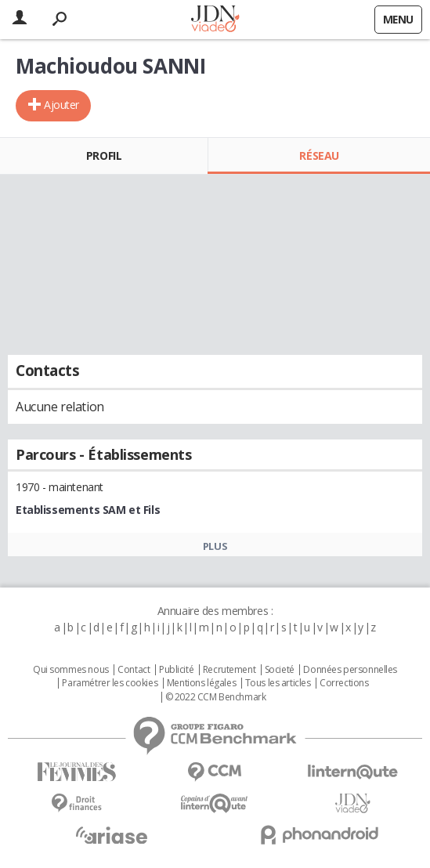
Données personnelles (350, 670)
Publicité (176, 670)
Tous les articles (278, 683)
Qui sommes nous (71, 670)
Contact (134, 670)
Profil (104, 156)
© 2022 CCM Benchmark (216, 697)
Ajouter (61, 105)
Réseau (319, 156)
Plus (215, 546)
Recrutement (229, 670)
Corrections (344, 683)
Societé (280, 670)
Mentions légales (201, 683)
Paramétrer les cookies (110, 683)
